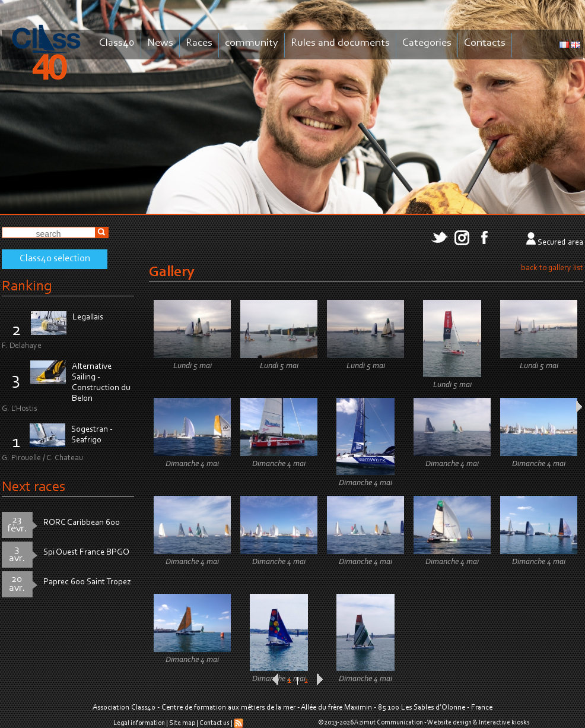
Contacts (485, 43)
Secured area (560, 243)
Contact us (214, 723)
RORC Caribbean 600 (82, 523)
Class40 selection (55, 259)
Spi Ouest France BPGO (86, 553)
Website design (449, 723)
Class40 (117, 43)
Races (199, 43)
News (160, 43)
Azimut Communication (389, 723)
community (252, 43)
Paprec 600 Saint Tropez (87, 582)
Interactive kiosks (504, 723)
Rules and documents (340, 43)
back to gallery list (552, 268)
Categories (427, 43)
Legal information (139, 723)
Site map (182, 723)
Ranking (27, 287)
